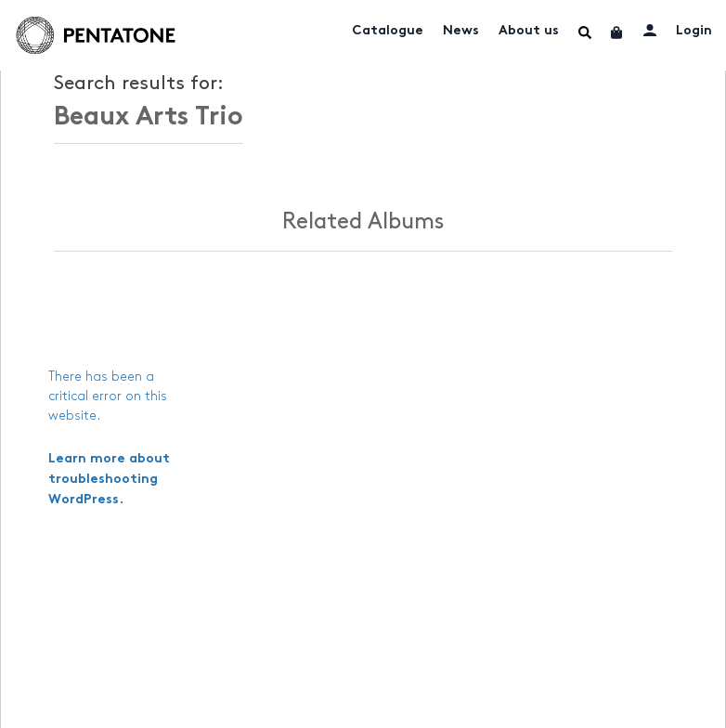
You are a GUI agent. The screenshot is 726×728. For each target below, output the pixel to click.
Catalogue (388, 31)
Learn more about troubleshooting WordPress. (109, 480)
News (461, 31)
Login (694, 31)
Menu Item (585, 32)
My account (650, 30)
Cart (617, 32)
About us (529, 31)
